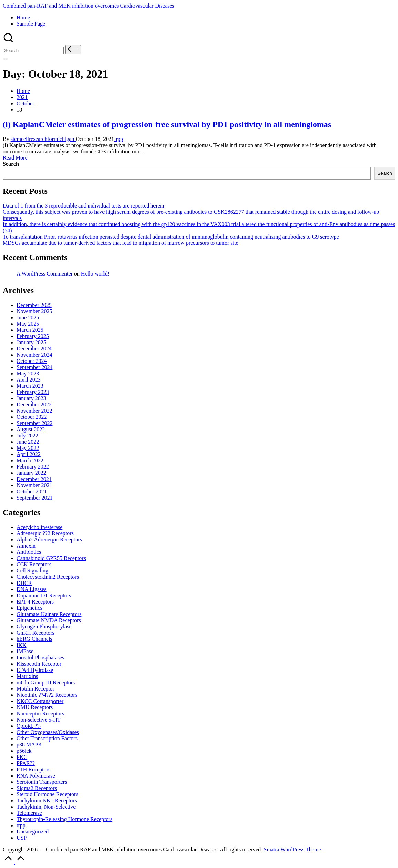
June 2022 (28, 442)
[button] (73, 50)
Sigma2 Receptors (37, 788)
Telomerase (29, 813)
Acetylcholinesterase (39, 527)
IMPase (25, 651)
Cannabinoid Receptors (51, 558)
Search (11, 164)
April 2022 (29, 454)
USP (22, 838)
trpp (119, 139)
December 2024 (34, 349)
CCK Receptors (34, 564)
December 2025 (34, 305)
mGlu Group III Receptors (46, 682)
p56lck (24, 751)
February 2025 (33, 336)
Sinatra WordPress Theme (292, 850)
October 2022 (32, 417)
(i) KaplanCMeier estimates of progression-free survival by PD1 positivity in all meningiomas (167, 124)
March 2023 (30, 386)
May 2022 (28, 448)
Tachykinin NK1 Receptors (47, 801)
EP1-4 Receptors (35, 602)
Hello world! (95, 274)
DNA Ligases (32, 589)
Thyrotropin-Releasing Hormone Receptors (64, 819)
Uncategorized (33, 832)
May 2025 (28, 324)
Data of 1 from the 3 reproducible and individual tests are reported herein (83, 206)
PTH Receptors (33, 769)
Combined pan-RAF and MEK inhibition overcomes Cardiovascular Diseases (88, 6)
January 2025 (31, 342)
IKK (21, 645)
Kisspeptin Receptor (39, 664)
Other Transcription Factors (47, 738)
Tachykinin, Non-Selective (46, 807)
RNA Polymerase (36, 776)
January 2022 (31, 473)
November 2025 (34, 311)
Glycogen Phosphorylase (44, 626)
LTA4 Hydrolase (35, 670)
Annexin (26, 546)
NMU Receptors (35, 707)
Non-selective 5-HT (39, 720)
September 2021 (34, 498)
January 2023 (31, 398)
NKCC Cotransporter (40, 701)
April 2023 (29, 380)
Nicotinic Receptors (47, 695)
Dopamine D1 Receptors (44, 595)
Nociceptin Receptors (40, 713)
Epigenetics (29, 608)
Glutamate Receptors (49, 614)
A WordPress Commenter (45, 274)
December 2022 (34, 404)
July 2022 (27, 436)
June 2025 (28, 317)
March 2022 (30, 460)
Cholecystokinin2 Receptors (48, 577)
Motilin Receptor (36, 689)
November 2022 (34, 411)
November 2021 (34, 485)
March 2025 (30, 330)
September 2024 (34, 367)
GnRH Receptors (36, 633)
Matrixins (27, 676)
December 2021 (34, 479)
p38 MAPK (29, 745)
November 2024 (34, 355)
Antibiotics (29, 552)
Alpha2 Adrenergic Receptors (49, 539)
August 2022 (31, 429)
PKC (22, 757)
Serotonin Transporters (42, 782)
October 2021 (32, 491)
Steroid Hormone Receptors (47, 794)
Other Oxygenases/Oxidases (48, 732)
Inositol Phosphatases (40, 658)
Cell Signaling (32, 571)
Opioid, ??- (29, 726)
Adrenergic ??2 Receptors (45, 533)
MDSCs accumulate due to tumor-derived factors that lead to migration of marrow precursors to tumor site (121, 243)
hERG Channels (34, 639)
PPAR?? (26, 763)
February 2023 (33, 392)
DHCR (24, 583)
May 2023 (28, 373)
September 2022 (34, 423)
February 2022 (33, 467)
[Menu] (6, 59)
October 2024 (32, 361)
